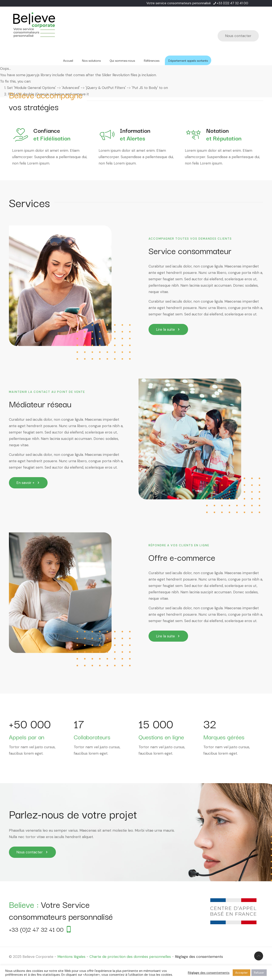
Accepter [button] (242, 973)
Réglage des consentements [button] (199, 957)
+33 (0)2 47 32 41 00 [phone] (232, 3)
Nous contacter (238, 36)
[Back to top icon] (259, 956)
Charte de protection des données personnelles (130, 957)
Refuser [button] (259, 973)
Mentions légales (71, 957)
